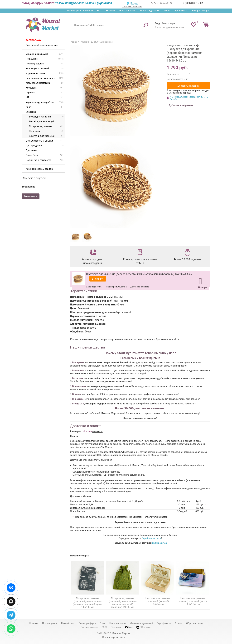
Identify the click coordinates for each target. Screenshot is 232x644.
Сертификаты (181, 11)
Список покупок (34, 178)
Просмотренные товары (80, 11)
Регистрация (169, 23)
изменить (97, 431)
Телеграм (116, 627)
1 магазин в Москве (132, 7)
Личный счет (68, 623)
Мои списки (31, 196)
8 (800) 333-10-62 (193, 3)
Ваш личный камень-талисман (42, 45)
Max (129, 627)
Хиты (99, 11)
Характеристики (94, 287)
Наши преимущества (116, 287)
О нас (167, 11)
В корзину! (98, 279)
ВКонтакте (144, 627)
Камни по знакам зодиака (40, 169)
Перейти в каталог (151, 538)
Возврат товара (200, 11)
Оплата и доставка (150, 11)
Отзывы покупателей (142, 623)
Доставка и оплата (140, 287)
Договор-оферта (87, 623)
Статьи (179, 623)
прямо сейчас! (160, 543)
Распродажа (34, 40)
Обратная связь (195, 623)
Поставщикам (50, 623)
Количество (173, 74)
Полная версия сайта (114, 637)
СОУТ (104, 627)
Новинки (111, 11)
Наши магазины (128, 11)
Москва (134, 3)
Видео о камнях (89, 627)
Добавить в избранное (181, 105)
